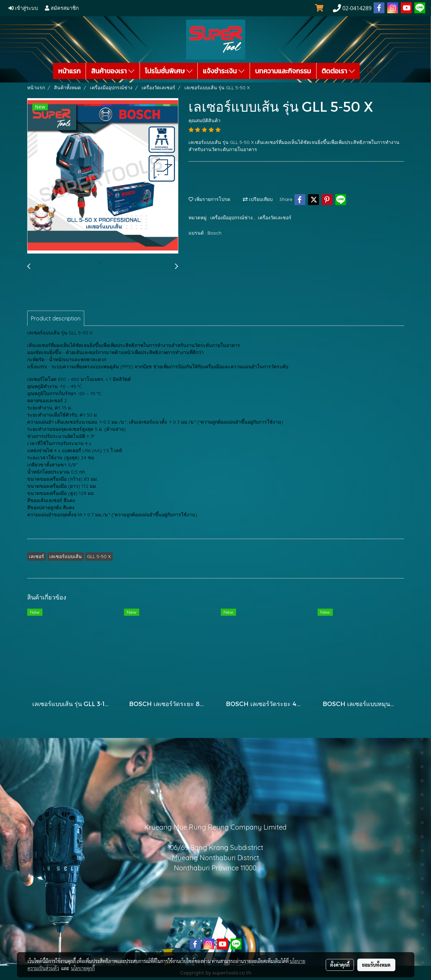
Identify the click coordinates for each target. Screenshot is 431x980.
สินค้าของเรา (113, 71)
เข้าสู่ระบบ (23, 8)
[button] (371, 71)
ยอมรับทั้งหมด (376, 965)
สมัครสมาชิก (62, 8)
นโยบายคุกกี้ (83, 968)
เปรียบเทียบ (258, 199)
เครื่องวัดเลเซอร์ (275, 218)
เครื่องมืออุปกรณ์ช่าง (232, 218)
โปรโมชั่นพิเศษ (169, 71)
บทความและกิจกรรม (283, 71)
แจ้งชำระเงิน (224, 71)
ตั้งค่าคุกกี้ (340, 965)
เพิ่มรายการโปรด (209, 199)
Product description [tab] (56, 318)
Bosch (214, 233)
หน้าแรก (69, 71)
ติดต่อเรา (338, 71)
